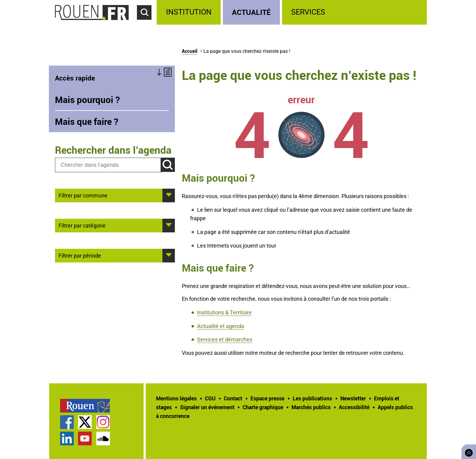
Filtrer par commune (83, 195)
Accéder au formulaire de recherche (147, 23)
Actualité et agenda (221, 326)
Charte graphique (263, 407)
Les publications (312, 398)
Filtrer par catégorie (82, 225)
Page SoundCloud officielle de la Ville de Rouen (103, 438)
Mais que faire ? (87, 122)
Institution (189, 12)
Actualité (251, 12)
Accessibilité (354, 407)
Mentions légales (176, 398)
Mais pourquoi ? (87, 100)
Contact (233, 398)
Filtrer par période (80, 255)
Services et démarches (225, 339)
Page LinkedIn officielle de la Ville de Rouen (67, 438)
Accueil (190, 51)
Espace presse (267, 398)
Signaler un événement (207, 407)
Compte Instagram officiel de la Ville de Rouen (103, 422)
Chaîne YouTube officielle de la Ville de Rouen (85, 438)
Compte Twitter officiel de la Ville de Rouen (85, 422)
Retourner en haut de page (467, 451)
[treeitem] (190, 12)
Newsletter (353, 398)
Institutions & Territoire (224, 312)
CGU (210, 398)
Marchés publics (311, 407)
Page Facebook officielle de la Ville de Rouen (67, 422)
